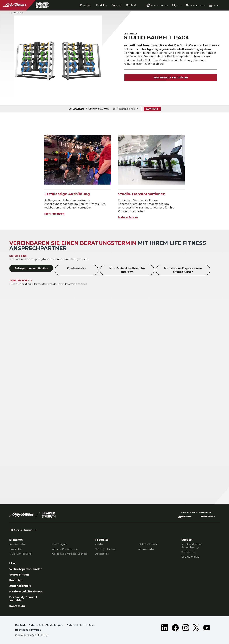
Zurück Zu (17, 13)
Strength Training (106, 549)
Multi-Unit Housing (21, 554)
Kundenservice (77, 268)
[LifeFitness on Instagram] (186, 628)
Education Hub (190, 557)
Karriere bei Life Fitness (26, 592)
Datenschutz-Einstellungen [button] (46, 625)
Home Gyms (59, 545)
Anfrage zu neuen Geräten (31, 268)
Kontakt (131, 5)
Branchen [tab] (86, 5)
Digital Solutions (148, 545)
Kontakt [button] (20, 625)
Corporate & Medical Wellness (70, 554)
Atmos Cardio (146, 549)
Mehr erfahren (54, 214)
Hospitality (15, 549)
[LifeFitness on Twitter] (196, 628)
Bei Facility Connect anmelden (23, 599)
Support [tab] (117, 5)
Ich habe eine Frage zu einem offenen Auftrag (183, 270)
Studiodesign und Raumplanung (192, 546)
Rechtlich (16, 580)
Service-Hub (189, 552)
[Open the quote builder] (195, 5)
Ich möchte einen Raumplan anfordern (127, 270)
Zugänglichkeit (20, 586)
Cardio (99, 545)
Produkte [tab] (102, 5)
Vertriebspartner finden (26, 569)
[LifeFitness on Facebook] (175, 628)
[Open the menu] (214, 5)
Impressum (17, 606)
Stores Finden (19, 575)
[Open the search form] (177, 5)
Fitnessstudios (18, 545)
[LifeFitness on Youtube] (207, 628)
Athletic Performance (65, 549)
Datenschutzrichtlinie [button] (80, 625)
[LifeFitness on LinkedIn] (165, 628)
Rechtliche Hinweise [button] (28, 630)
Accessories (102, 554)
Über (13, 563)
